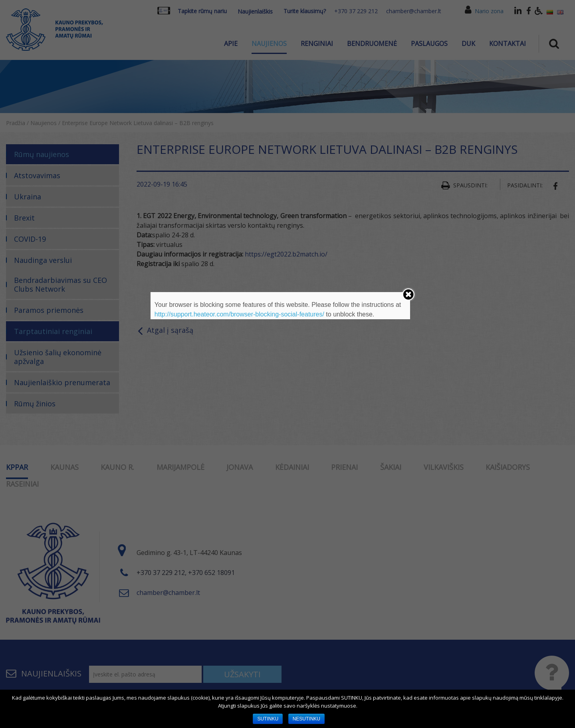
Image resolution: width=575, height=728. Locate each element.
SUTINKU (268, 719)
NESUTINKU (306, 719)
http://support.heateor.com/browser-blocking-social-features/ (239, 314)
